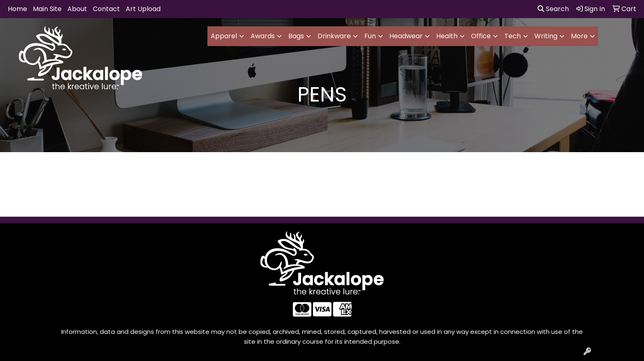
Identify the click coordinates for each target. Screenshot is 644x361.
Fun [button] (370, 36)
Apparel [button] (224, 36)
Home (17, 9)
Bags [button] (296, 36)
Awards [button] (263, 36)
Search (553, 9)
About (77, 9)
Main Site (47, 9)
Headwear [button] (406, 36)
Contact (106, 9)
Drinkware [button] (334, 36)
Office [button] (481, 36)
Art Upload (143, 9)
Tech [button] (513, 36)
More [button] (579, 36)
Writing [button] (546, 36)
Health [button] (447, 36)
